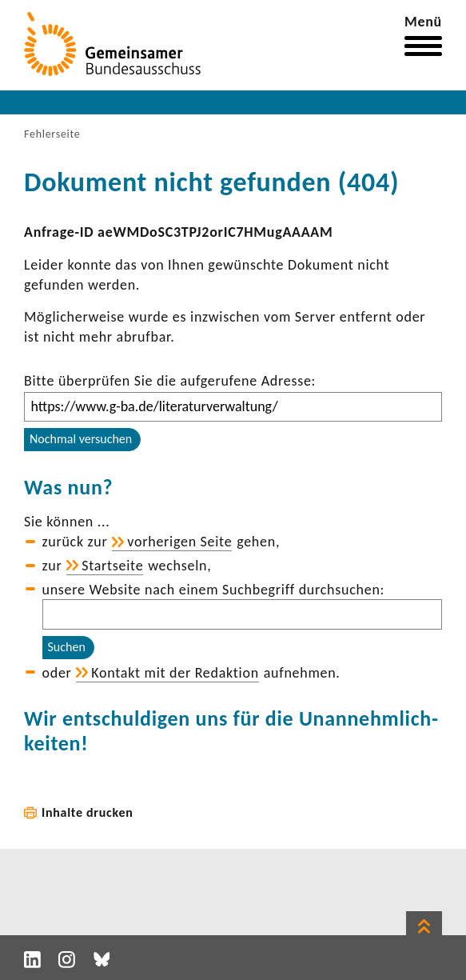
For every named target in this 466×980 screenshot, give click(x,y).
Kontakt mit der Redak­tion (175, 673)
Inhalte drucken (88, 812)
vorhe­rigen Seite (179, 542)
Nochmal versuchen (81, 439)
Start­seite (112, 566)
